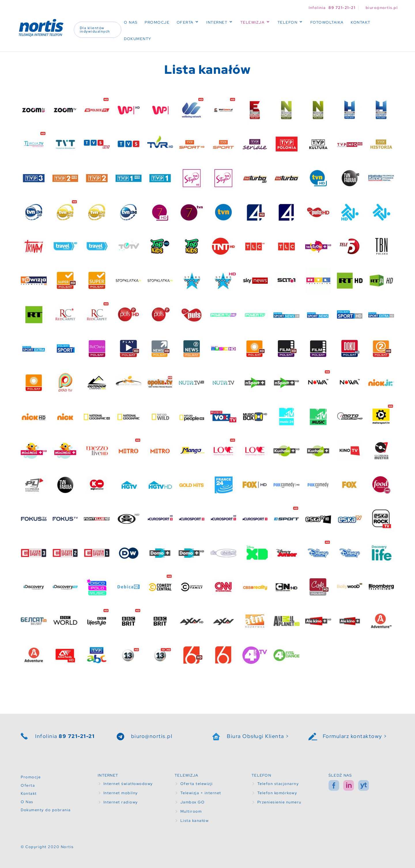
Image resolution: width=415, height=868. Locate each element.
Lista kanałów (195, 821)
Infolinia (65, 736)
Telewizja (253, 22)
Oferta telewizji (197, 784)
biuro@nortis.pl (152, 736)
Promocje (157, 22)
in (349, 785)
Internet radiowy (121, 802)
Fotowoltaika (327, 22)
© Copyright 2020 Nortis (47, 847)
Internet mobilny (121, 793)
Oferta (185, 22)
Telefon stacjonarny (278, 784)
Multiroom (191, 811)
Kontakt (361, 22)
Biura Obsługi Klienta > (258, 736)
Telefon (288, 22)
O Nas (131, 22)
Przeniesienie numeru (279, 802)
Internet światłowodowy (128, 784)
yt (364, 785)
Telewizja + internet (201, 793)
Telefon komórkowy (277, 793)
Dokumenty (138, 39)
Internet (217, 22)
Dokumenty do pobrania (46, 810)
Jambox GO (193, 802)
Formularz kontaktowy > (355, 736)
